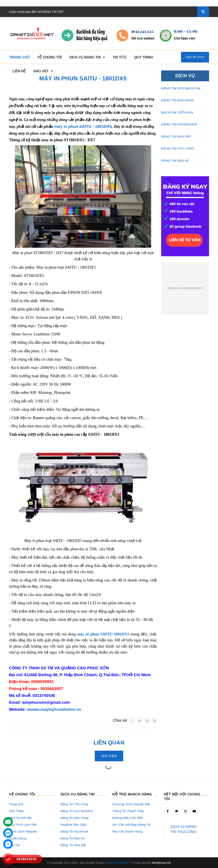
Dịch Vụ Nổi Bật (20, 818)
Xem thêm (109, 756)
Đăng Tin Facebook (75, 831)
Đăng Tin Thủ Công (74, 804)
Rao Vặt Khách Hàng (127, 831)
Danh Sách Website (23, 831)
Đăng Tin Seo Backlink (77, 811)
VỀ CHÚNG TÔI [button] (22, 794)
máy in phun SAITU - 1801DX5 (83, 126)
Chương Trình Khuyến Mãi (131, 804)
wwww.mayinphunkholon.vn (54, 709)
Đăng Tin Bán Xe (73, 838)
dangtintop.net (161, 863)
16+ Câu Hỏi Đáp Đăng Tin (131, 825)
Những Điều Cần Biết (127, 818)
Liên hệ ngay (195, 57)
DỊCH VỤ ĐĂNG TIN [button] (78, 794)
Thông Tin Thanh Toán (128, 811)
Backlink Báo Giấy (74, 825)
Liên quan (109, 743)
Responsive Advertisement (185, 288)
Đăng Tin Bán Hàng (75, 818)
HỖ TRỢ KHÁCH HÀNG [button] (132, 794)
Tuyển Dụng (18, 838)
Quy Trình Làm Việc (23, 825)
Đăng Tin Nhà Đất (73, 845)
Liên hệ (14, 845)
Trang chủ (16, 804)
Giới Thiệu (16, 811)
